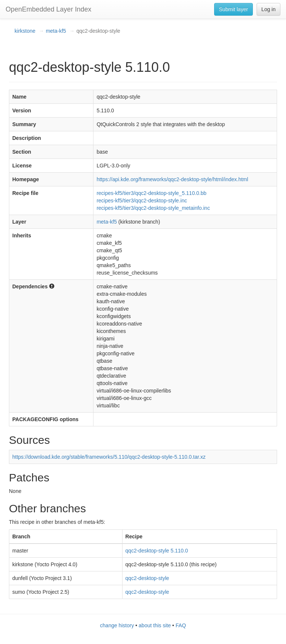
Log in (268, 9)
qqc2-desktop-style (147, 578)
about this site (155, 625)
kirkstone (25, 31)
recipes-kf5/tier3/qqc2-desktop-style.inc (142, 201)
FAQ (181, 625)
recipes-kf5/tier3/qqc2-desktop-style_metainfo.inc (153, 208)
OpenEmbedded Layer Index (48, 9)
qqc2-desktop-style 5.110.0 (157, 551)
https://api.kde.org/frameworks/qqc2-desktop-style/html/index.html (172, 179)
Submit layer (233, 9)
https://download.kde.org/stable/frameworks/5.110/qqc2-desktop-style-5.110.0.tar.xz (109, 457)
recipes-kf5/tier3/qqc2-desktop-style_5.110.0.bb (151, 193)
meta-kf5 (56, 31)
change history (117, 625)
